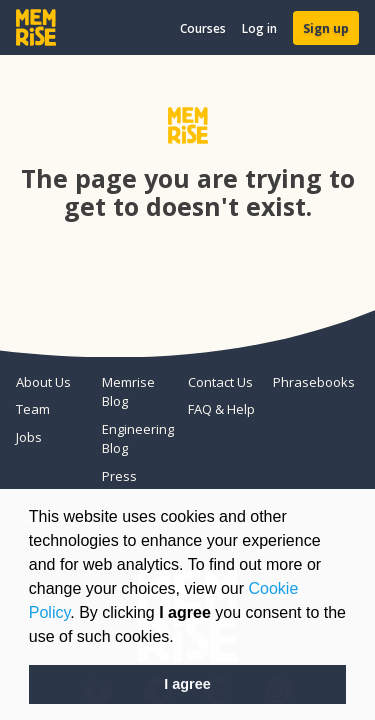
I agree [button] (187, 684)
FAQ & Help (221, 409)
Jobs (29, 437)
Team (33, 409)
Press (119, 476)
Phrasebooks (308, 382)
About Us (43, 382)
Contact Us (220, 382)
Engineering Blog (137, 439)
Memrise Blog (128, 392)
